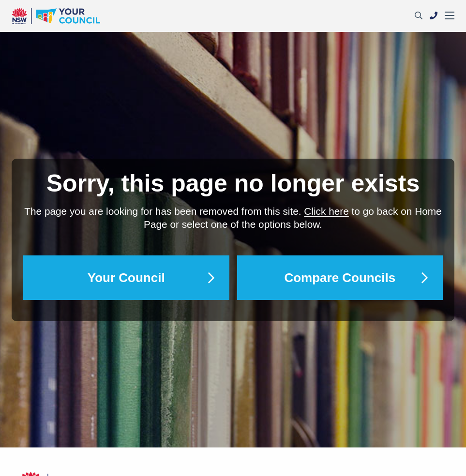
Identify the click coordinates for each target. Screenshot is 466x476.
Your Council (126, 278)
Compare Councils (340, 278)
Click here (326, 211)
